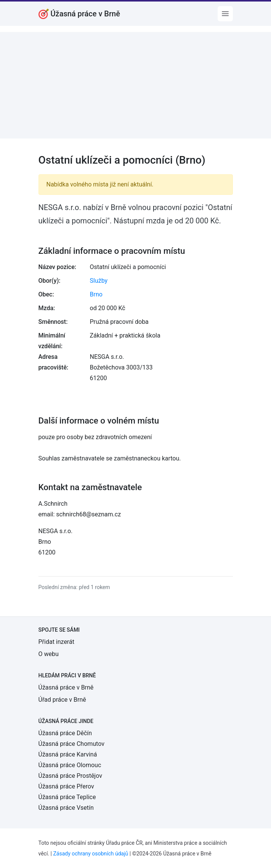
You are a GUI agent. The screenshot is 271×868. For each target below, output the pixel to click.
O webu (49, 654)
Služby (99, 281)
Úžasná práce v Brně (66, 687)
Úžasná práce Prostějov (70, 776)
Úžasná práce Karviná (68, 754)
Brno (96, 294)
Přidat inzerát (56, 642)
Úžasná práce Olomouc (70, 765)
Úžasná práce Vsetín (66, 808)
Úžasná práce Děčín (65, 733)
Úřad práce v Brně (62, 700)
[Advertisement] (135, 85)
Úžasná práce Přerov (66, 786)
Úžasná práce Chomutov (71, 744)
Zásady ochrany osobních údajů (91, 854)
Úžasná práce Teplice (67, 797)
